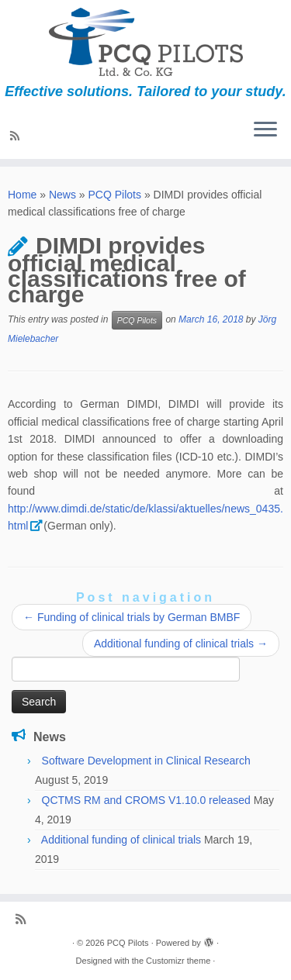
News (62, 195)
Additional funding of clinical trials (181, 644)
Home (22, 195)
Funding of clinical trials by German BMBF (132, 617)
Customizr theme (178, 961)
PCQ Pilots (115, 195)
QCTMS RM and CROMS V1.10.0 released (146, 800)
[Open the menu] (265, 131)
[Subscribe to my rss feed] (17, 136)
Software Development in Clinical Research (146, 761)
